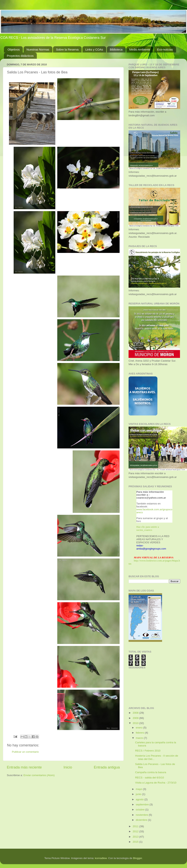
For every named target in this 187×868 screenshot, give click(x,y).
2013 (136, 837)
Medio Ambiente (140, 49)
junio (139, 794)
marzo (140, 738)
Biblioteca (116, 49)
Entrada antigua (107, 767)
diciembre (142, 820)
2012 (136, 831)
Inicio (68, 767)
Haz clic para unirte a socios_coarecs (148, 528)
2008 (136, 713)
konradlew (101, 858)
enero (139, 728)
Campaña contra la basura (151, 772)
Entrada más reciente (24, 767)
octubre (141, 810)
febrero (140, 733)
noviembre (142, 815)
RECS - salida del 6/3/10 (150, 778)
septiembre (143, 804)
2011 (136, 826)
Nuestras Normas (38, 49)
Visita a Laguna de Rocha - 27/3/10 (156, 783)
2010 (136, 723)
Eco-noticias (165, 49)
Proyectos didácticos (20, 56)
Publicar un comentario (25, 752)
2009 (136, 718)
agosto (140, 799)
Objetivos (14, 49)
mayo (139, 789)
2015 (136, 842)
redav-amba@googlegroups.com (151, 547)
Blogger (138, 858)
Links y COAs (94, 49)
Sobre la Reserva (67, 49)
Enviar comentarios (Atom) (39, 775)
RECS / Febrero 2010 (148, 751)
